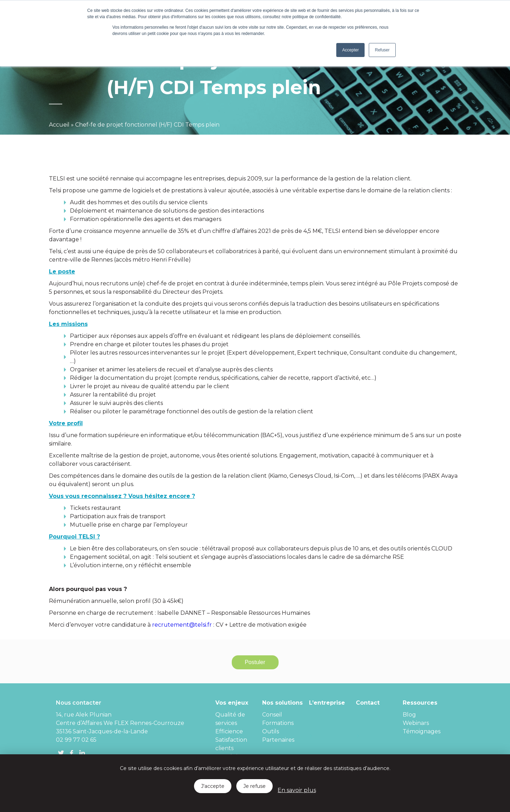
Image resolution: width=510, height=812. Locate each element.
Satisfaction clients (231, 744)
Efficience (229, 731)
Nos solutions (282, 703)
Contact (368, 703)
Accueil (59, 125)
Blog (409, 715)
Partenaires (278, 740)
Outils (271, 731)
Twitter (61, 753)
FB (72, 753)
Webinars (416, 723)
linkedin (82, 753)
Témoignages (422, 731)
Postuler (255, 662)
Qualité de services (230, 719)
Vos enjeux (232, 703)
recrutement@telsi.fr (182, 625)
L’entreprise (327, 703)
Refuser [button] (382, 50)
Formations (278, 723)
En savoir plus (297, 790)
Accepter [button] (350, 50)
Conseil (272, 715)
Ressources (420, 703)
